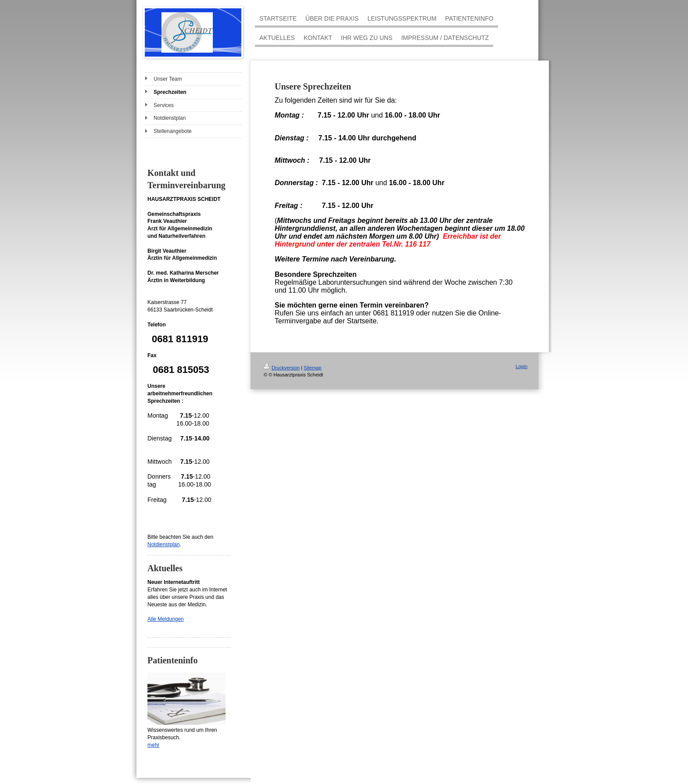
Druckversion (282, 368)
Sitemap (312, 368)
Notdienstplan (163, 544)
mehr (153, 745)
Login (521, 366)
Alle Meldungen (166, 619)
